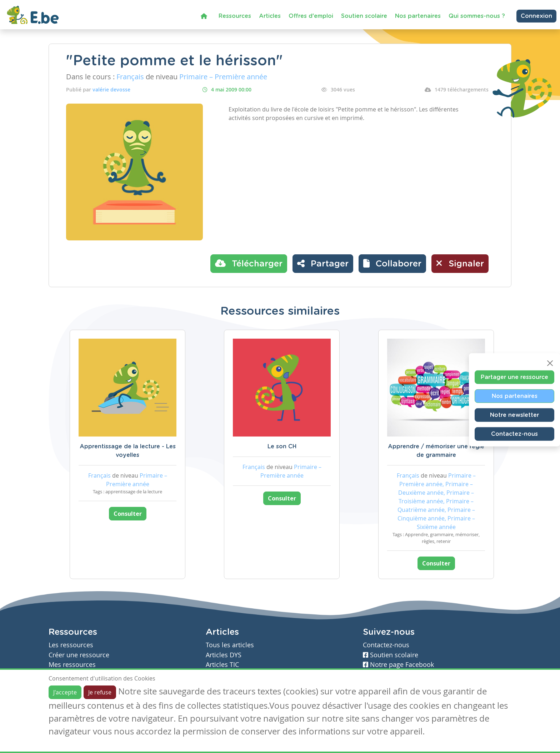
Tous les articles (230, 645)
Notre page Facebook (398, 665)
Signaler (460, 263)
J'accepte (65, 692)
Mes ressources (72, 665)
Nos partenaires (418, 16)
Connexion (536, 16)
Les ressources (71, 645)
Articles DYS (224, 655)
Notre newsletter (514, 415)
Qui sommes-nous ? (477, 16)
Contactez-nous (514, 434)
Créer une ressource (79, 655)
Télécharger (249, 263)
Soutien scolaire (364, 16)
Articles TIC (222, 665)
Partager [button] (323, 263)
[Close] (550, 363)
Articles (270, 16)
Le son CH (282, 447)
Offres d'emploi (311, 16)
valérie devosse (111, 89)
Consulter (128, 514)
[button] (392, 264)
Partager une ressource (514, 377)
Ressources (235, 16)
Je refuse (100, 692)
